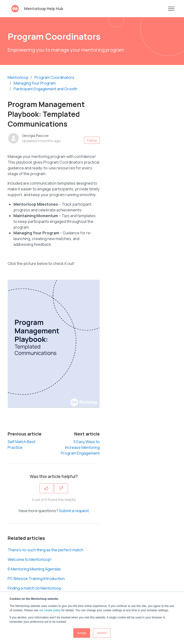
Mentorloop (18, 77)
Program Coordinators (54, 77)
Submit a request (74, 511)
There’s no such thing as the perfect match (46, 550)
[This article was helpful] (46, 488)
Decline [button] (102, 633)
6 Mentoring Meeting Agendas (34, 569)
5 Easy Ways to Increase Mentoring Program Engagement (80, 447)
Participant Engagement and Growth (46, 89)
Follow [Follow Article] (92, 140)
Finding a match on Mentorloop (34, 588)
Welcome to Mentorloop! (30, 559)
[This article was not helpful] (61, 488)
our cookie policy (50, 610)
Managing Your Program (35, 83)
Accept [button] (82, 633)
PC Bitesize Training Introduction (36, 579)
